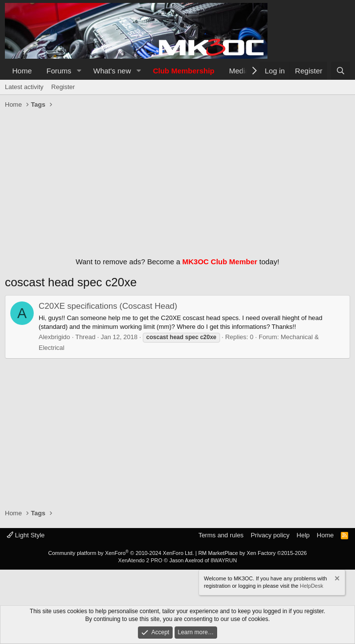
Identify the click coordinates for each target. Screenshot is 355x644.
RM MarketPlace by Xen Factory (252, 553)
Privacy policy (270, 535)
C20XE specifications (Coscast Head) (108, 306)
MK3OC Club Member (220, 262)
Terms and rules (221, 535)
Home (22, 71)
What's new (112, 71)
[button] (79, 71)
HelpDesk (311, 586)
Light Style (26, 535)
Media (239, 71)
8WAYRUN (224, 560)
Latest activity (24, 87)
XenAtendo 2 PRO (141, 560)
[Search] (341, 71)
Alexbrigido (54, 337)
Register (63, 87)
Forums (59, 71)
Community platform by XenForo (121, 553)
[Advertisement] (177, 181)
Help (303, 535)
